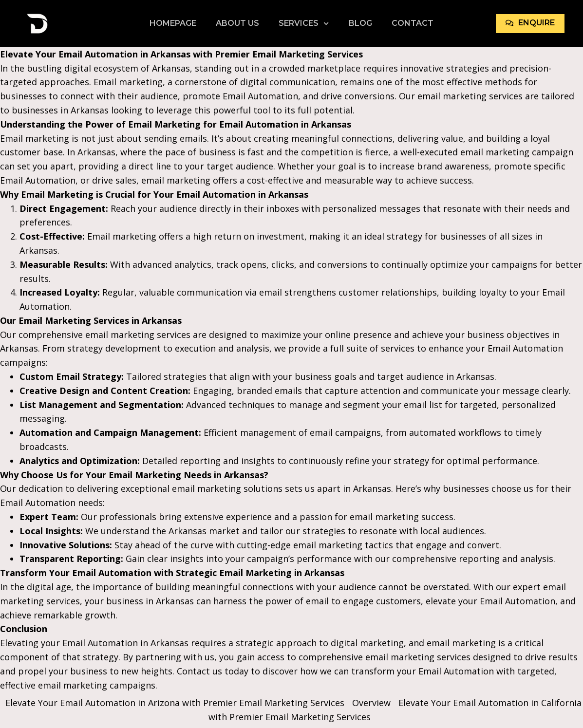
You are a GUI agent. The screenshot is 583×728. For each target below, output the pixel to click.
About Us (237, 23)
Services (304, 23)
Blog (360, 23)
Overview (371, 703)
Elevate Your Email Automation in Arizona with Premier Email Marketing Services (175, 703)
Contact (413, 23)
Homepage (173, 23)
